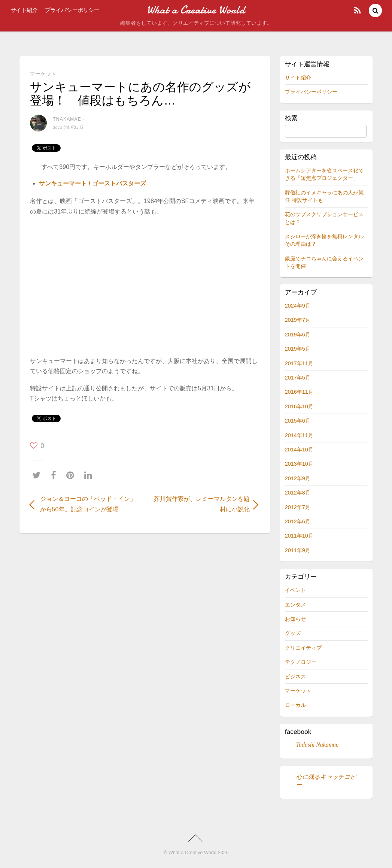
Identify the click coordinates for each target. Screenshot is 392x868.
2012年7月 (298, 507)
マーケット (43, 74)
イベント (295, 590)
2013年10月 (299, 464)
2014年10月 (299, 450)
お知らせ (295, 619)
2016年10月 (299, 406)
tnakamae (67, 119)
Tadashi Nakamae (317, 745)
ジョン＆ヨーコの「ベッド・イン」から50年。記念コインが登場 (88, 504)
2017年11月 (299, 363)
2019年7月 (298, 320)
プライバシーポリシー (72, 10)
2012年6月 (298, 521)
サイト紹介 (24, 10)
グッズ (293, 633)
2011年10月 (299, 536)
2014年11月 (299, 435)
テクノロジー (301, 662)
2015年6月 (298, 421)
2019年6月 (298, 335)
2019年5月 (298, 349)
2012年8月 (298, 493)
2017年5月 (298, 378)
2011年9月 (298, 550)
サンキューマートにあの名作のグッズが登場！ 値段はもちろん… (140, 93)
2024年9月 (298, 306)
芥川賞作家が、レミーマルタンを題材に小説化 (201, 504)
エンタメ (295, 605)
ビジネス (295, 677)
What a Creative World (193, 852)
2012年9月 (298, 478)
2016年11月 (299, 392)
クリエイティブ (303, 648)
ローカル (295, 705)
